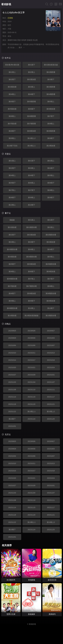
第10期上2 (31, 138)
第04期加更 (12, 257)
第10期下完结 (12, 146)
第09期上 (12, 138)
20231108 (12, 390)
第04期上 (12, 94)
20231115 (31, 397)
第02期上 (32, 72)
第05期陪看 (32, 102)
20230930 (31, 338)
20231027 (12, 375)
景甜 (19, 40)
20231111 (51, 390)
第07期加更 (12, 124)
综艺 (9, 25)
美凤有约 (52, 614)
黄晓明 (10, 40)
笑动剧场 (32, 580)
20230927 (51, 331)
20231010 (12, 353)
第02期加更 (32, 79)
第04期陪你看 (32, 257)
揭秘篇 (12, 220)
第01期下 (32, 65)
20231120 (31, 404)
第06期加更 (51, 109)
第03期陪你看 (12, 249)
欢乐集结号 (11, 580)
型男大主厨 (11, 614)
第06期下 (32, 109)
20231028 (31, 375)
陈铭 (15, 40)
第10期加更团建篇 (32, 316)
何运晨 (35, 40)
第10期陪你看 (51, 316)
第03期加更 (12, 87)
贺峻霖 (29, 40)
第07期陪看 (32, 124)
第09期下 (51, 138)
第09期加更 (51, 301)
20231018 (51, 360)
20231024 (51, 367)
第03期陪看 (51, 87)
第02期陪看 (51, 72)
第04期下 (32, 94)
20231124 (31, 419)
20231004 (12, 345)
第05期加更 (12, 109)
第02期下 (12, 79)
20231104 (31, 382)
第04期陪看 (51, 94)
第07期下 (51, 116)
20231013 (51, 353)
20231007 (51, 345)
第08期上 (51, 124)
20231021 (31, 367)
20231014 (12, 360)
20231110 (31, 390)
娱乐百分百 (52, 580)
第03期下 (51, 79)
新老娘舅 (32, 614)
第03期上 (32, 87)
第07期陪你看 (32, 286)
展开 (22, 47)
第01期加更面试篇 (51, 65)
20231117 (51, 397)
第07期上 (12, 190)
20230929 (12, 338)
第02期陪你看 (51, 235)
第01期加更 (12, 227)
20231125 (51, 419)
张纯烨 (24, 40)
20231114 (12, 397)
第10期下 (32, 205)
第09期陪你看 (12, 308)
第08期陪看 (51, 131)
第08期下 (12, 131)
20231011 (31, 353)
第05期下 (12, 102)
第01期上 (12, 72)
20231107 (51, 382)
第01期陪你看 (32, 227)
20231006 (31, 345)
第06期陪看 (32, 116)
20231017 (31, 360)
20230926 (31, 331)
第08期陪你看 (51, 293)
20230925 (12, 331)
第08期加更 (32, 131)
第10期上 (12, 205)
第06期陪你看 (12, 279)
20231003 (51, 338)
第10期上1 (31, 146)
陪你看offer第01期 (12, 65)
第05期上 (51, 102)
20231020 (12, 367)
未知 (9, 36)
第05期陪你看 (51, 264)
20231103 (12, 382)
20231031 (51, 375)
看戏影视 (6, 4)
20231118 (12, 404)
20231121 (51, 404)
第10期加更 (51, 146)
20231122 (12, 411)
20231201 (12, 426)
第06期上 (12, 116)
